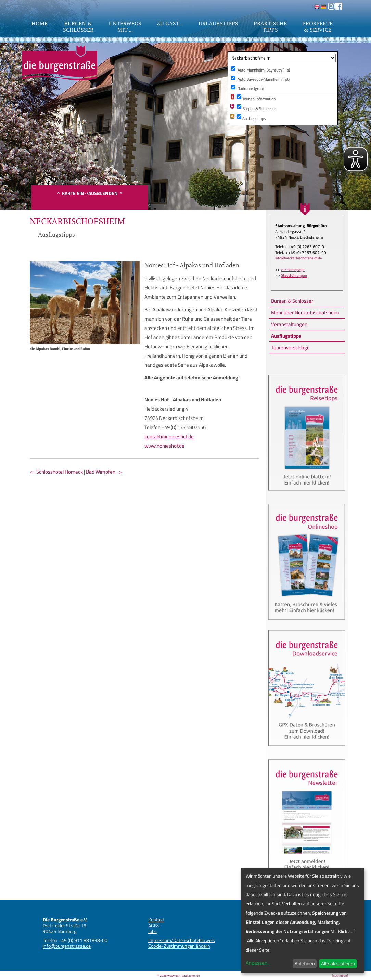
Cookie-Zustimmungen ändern (179, 946)
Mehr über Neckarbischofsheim (305, 313)
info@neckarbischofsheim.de (299, 258)
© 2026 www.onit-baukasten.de (178, 975)
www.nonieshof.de (164, 446)
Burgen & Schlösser (292, 301)
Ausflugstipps (286, 336)
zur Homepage (293, 270)
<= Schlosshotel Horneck (56, 472)
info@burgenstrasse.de (67, 946)
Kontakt (156, 920)
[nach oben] (340, 975)
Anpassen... (258, 963)
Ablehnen (304, 964)
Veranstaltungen (289, 324)
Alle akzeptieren (338, 964)
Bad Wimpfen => (104, 472)
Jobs (152, 931)
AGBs (154, 925)
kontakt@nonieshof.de (169, 436)
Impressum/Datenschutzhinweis (182, 940)
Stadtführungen (294, 275)
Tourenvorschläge (290, 347)
